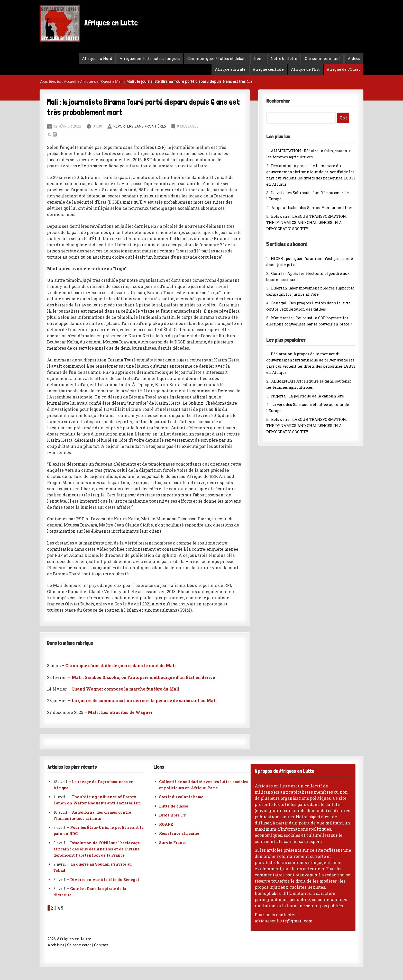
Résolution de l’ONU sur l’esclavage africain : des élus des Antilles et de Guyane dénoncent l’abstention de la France (97, 849)
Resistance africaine (179, 833)
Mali (119, 81)
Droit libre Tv (173, 815)
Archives (56, 945)
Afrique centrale (268, 69)
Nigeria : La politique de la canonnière (308, 396)
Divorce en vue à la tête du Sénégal (105, 880)
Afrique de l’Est (305, 69)
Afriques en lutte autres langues (150, 58)
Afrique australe (230, 69)
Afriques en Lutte (89, 23)
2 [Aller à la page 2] (52, 908)
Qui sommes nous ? (323, 58)
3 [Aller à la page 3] (55, 908)
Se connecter (79, 945)
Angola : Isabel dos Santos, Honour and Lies (312, 208)
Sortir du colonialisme (181, 797)
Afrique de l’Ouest (343, 69)
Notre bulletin (284, 58)
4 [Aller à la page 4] (59, 908)
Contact (101, 945)
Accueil (70, 81)
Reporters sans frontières (140, 126)
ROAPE (166, 824)
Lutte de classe (174, 806)
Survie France (173, 843)
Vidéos (354, 58)
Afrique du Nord (97, 58)
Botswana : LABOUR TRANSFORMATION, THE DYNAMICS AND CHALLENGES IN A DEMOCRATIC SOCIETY (306, 223)
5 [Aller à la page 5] (62, 908)
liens (259, 58)
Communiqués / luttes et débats (217, 58)
